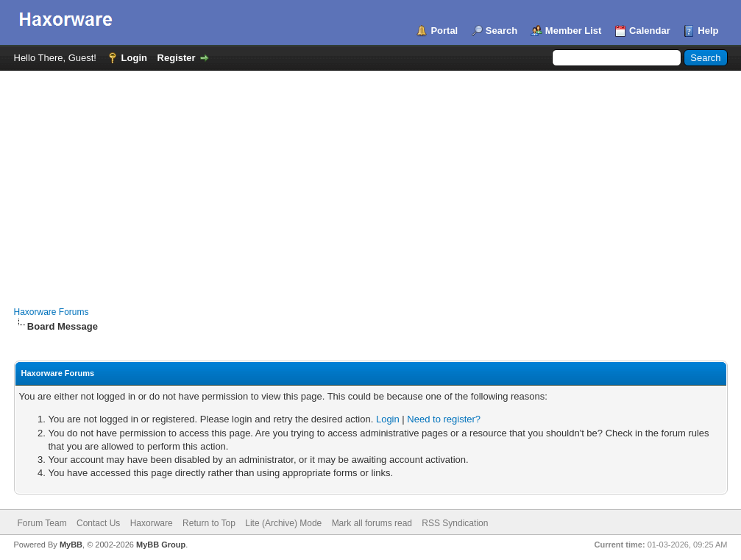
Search (501, 31)
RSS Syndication (455, 523)
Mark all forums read (372, 523)
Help (708, 31)
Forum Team (42, 523)
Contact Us (98, 523)
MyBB (71, 545)
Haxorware (152, 523)
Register (177, 58)
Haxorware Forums (52, 312)
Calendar (650, 31)
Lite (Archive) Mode (283, 523)
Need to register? (444, 419)
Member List (574, 31)
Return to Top (209, 523)
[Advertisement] (370, 181)
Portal (444, 31)
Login (134, 58)
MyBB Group (161, 545)
